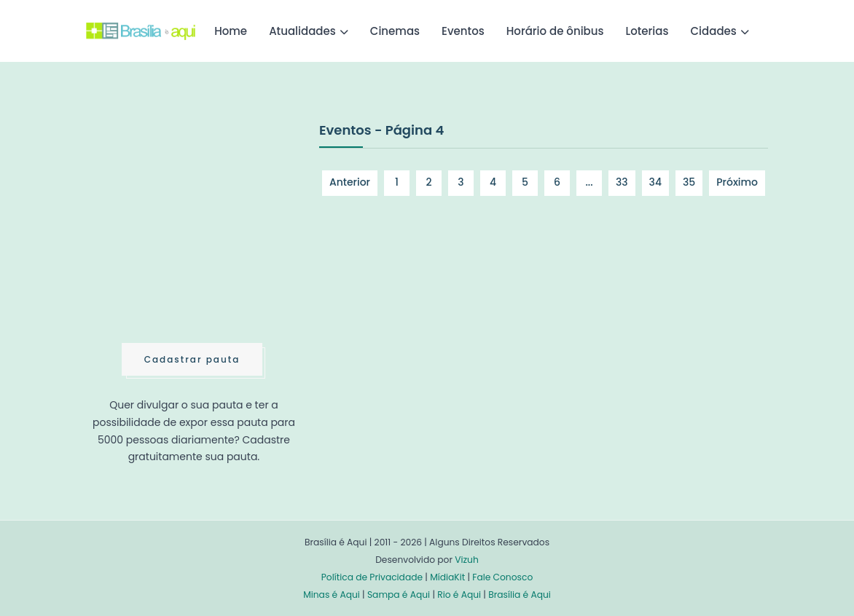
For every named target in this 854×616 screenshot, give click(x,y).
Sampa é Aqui (399, 595)
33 (622, 182)
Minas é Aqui (332, 595)
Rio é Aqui (459, 595)
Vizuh (467, 560)
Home (231, 31)
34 (655, 182)
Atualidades (302, 31)
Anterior (350, 182)
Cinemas (395, 31)
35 (689, 182)
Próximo (737, 182)
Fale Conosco (502, 577)
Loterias (647, 31)
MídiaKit (447, 577)
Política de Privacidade (372, 577)
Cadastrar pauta (192, 359)
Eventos (463, 31)
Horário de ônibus (555, 31)
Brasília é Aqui (520, 595)
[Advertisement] (195, 229)
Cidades (714, 31)
